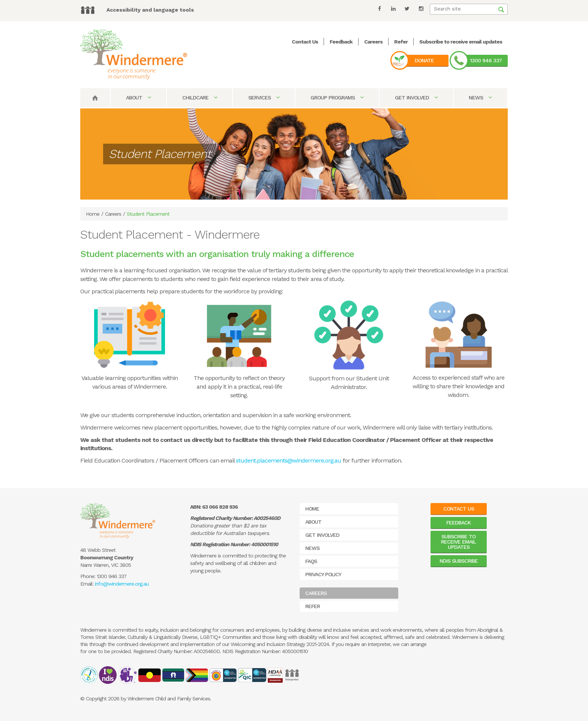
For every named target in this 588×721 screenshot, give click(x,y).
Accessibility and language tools (150, 10)
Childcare (200, 98)
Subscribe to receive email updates (461, 42)
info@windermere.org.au (122, 584)
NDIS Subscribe (459, 561)
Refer (401, 42)
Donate (424, 60)
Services (264, 98)
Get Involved (416, 98)
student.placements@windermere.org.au (289, 460)
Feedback (341, 42)
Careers (373, 42)
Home (93, 214)
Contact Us (305, 42)
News (480, 98)
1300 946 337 (486, 60)
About (138, 98)
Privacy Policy (323, 574)
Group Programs (337, 98)
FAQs (311, 561)
